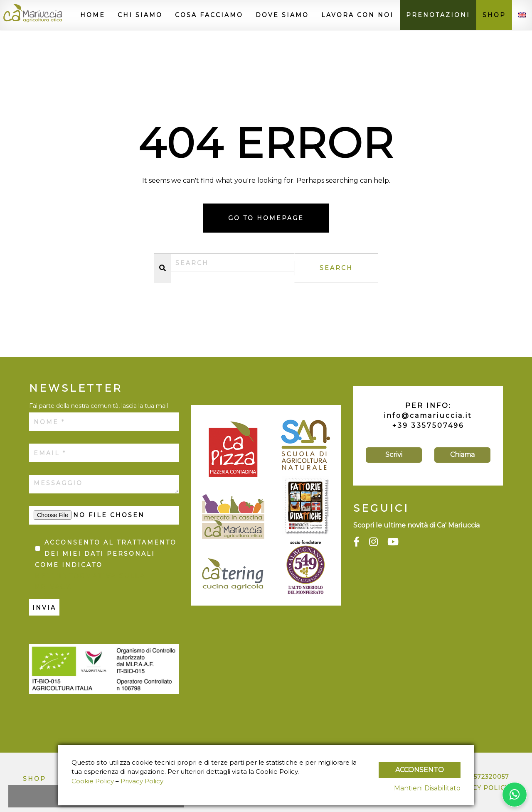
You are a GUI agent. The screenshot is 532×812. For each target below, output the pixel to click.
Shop (494, 15)
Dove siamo (282, 15)
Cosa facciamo (209, 15)
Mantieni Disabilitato (427, 788)
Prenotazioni (438, 15)
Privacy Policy (480, 788)
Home (93, 15)
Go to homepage (266, 218)
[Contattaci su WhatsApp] (515, 795)
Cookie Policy (93, 781)
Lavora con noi (357, 15)
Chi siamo (140, 15)
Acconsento (420, 770)
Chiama (462, 455)
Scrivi (394, 455)
